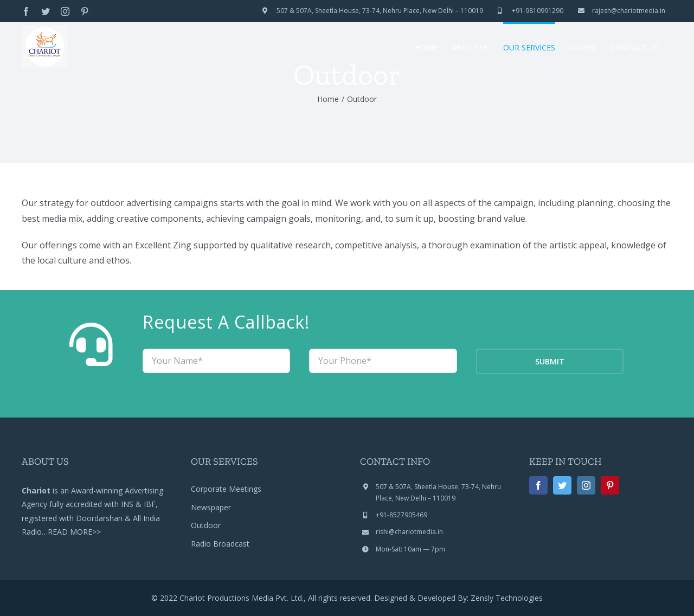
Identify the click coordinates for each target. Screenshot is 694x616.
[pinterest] (610, 485)
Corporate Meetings (226, 489)
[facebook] (538, 485)
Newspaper (211, 507)
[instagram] (586, 485)
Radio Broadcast (220, 544)
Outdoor (206, 525)
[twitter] (562, 485)
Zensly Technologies (507, 598)
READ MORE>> (74, 532)
